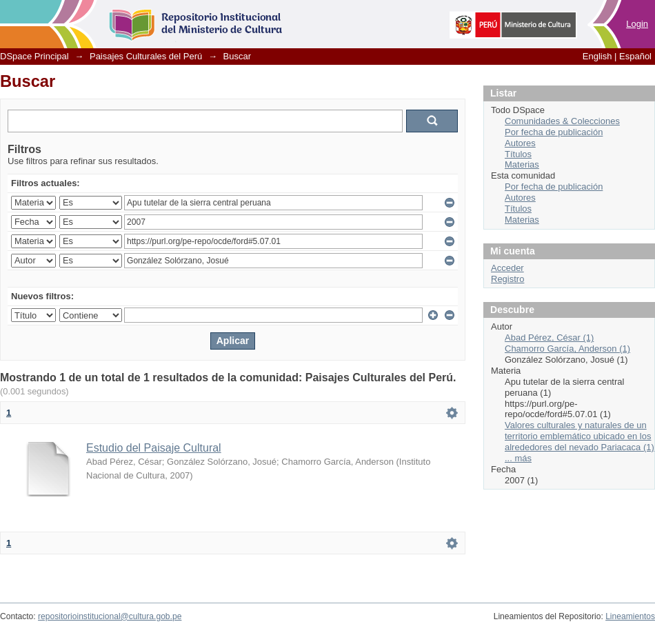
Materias (522, 164)
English (597, 56)
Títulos (518, 154)
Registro (507, 279)
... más (518, 458)
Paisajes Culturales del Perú (146, 56)
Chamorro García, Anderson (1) (567, 349)
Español (635, 56)
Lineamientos (630, 616)
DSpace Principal (34, 56)
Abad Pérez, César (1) (549, 338)
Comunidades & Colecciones (562, 121)
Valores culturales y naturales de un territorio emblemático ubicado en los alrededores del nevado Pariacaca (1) (580, 436)
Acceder (507, 268)
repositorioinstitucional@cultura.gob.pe (110, 616)
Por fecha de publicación (554, 132)
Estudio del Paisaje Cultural (154, 448)
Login (637, 24)
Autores (520, 143)
